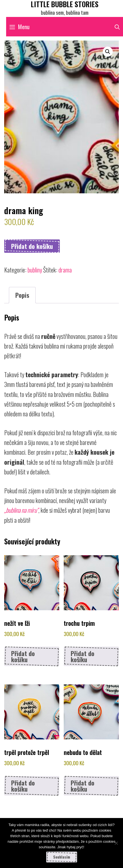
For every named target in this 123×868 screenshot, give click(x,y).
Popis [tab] (22, 295)
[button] (108, 52)
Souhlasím (62, 857)
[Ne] (116, 843)
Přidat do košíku (32, 246)
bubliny (35, 269)
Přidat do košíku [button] (23, 656)
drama (65, 269)
